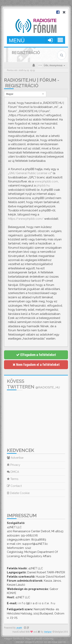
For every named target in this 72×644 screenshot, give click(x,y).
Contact (14, 486)
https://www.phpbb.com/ (26, 219)
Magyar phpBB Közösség (39, 638)
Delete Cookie (18, 493)
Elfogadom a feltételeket (36, 355)
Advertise (15, 458)
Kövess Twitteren (33, 384)
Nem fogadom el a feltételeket (36, 365)
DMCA (13, 472)
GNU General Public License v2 (30, 173)
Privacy (14, 465)
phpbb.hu (43, 186)
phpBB (19, 628)
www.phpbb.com (46, 181)
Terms (13, 479)
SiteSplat (48, 632)
